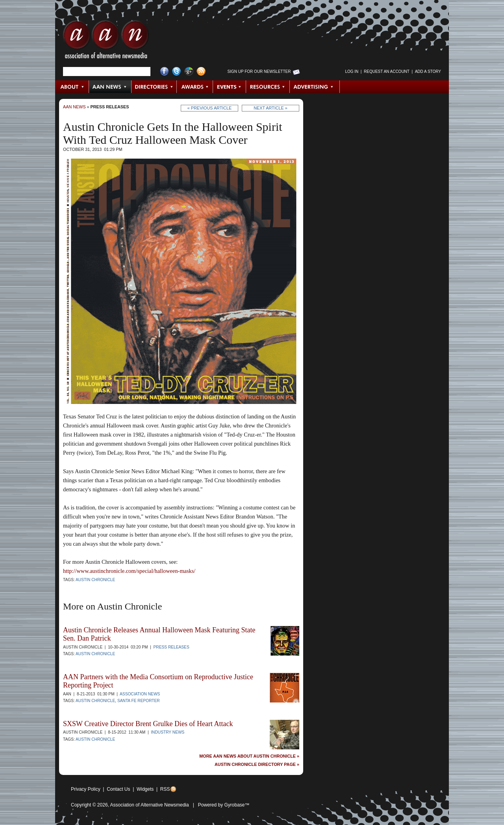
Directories (154, 87)
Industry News (168, 732)
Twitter (177, 72)
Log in (352, 72)
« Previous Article (210, 108)
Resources (268, 87)
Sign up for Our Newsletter (259, 72)
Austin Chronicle (95, 580)
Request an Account (387, 72)
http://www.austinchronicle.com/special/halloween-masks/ (129, 571)
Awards (195, 87)
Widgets (145, 789)
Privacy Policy (86, 789)
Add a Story (428, 72)
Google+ (189, 72)
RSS (165, 789)
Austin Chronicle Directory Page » (257, 765)
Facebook (164, 72)
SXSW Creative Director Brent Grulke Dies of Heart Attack (148, 724)
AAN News (110, 87)
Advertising (315, 87)
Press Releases (110, 107)
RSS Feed (201, 72)
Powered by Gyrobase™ (224, 805)
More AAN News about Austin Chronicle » (249, 756)
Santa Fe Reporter (139, 701)
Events (230, 87)
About (72, 87)
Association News (140, 694)
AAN (106, 41)
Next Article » (270, 108)
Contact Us (118, 789)
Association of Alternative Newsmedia (150, 805)
